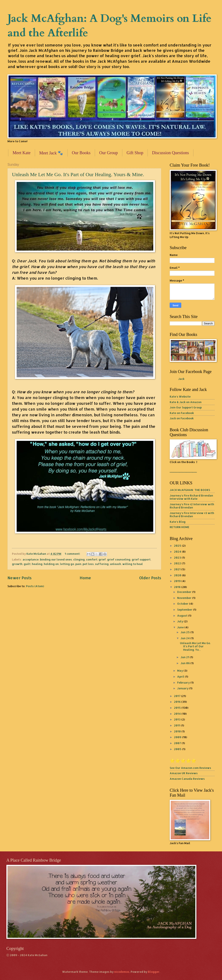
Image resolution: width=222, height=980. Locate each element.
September (185, 610)
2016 (178, 702)
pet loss (88, 564)
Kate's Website (180, 396)
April (181, 677)
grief (102, 559)
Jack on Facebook (182, 418)
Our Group (109, 153)
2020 (178, 575)
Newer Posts (20, 578)
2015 (178, 708)
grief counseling (119, 559)
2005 (178, 749)
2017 (177, 696)
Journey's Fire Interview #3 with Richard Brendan (192, 515)
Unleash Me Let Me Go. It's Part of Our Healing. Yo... (195, 646)
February (184, 682)
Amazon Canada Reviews (187, 779)
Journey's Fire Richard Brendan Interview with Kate (191, 497)
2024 (178, 552)
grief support (141, 559)
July (180, 621)
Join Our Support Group (186, 407)
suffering (102, 564)
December (185, 592)
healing (37, 564)
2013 (178, 719)
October (183, 604)
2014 (178, 714)
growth (17, 564)
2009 (178, 737)
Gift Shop (135, 153)
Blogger (154, 972)
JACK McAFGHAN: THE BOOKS (190, 490)
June (181, 627)
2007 (178, 743)
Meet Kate (22, 153)
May (180, 671)
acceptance (31, 559)
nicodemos (122, 972)
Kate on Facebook (182, 413)
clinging (79, 559)
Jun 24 (185, 638)
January (183, 688)
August (183, 616)
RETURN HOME (180, 527)
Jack (181, 379)
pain (78, 564)
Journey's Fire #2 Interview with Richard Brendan (192, 506)
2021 (178, 569)
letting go (67, 564)
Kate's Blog (178, 522)
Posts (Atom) (35, 586)
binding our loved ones (56, 559)
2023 (178, 558)
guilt (27, 564)
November (185, 598)
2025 (178, 546)
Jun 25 (185, 632)
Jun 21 (185, 657)
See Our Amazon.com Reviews (190, 768)
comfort (92, 559)
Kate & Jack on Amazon (186, 402)
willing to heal (133, 564)
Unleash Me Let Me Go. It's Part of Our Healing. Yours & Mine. (78, 174)
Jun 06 (185, 663)
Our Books (81, 153)
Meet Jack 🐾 (51, 153)
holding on (51, 564)
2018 (178, 587)
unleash (115, 564)
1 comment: (73, 554)
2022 (178, 563)
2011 (177, 725)
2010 (178, 731)
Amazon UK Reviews (184, 773)
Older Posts (150, 578)
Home (85, 578)
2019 (178, 581)
